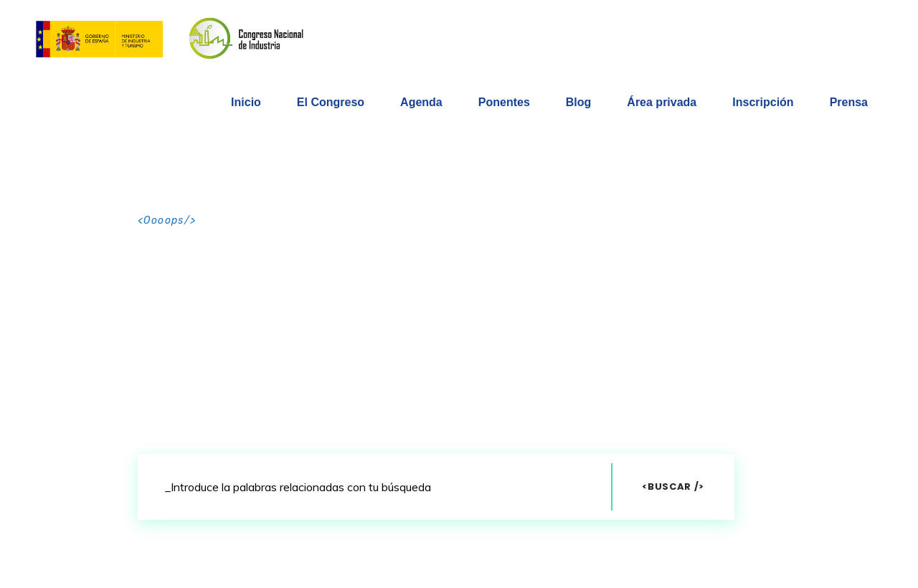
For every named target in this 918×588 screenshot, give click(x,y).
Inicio (246, 102)
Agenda (421, 102)
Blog (579, 102)
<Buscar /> (673, 487)
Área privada (662, 102)
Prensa (849, 102)
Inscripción (763, 102)
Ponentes (504, 102)
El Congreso (331, 102)
